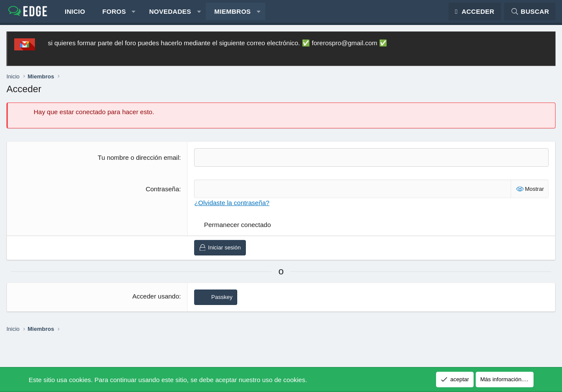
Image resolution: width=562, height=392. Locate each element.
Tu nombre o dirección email (139, 161)
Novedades (170, 13)
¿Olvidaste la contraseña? (232, 206)
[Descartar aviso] (545, 46)
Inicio (75, 13)
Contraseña (163, 192)
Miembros (233, 13)
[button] (133, 13)
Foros (114, 13)
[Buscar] (530, 13)
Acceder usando (156, 300)
